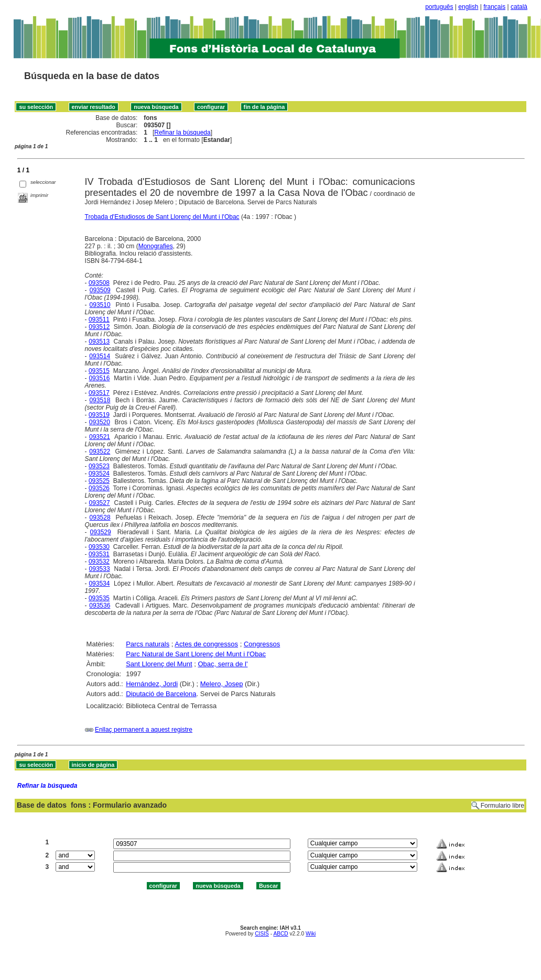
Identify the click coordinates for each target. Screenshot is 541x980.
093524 (99, 474)
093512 (99, 327)
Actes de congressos (206, 644)
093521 (100, 437)
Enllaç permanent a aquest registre (144, 730)
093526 (99, 488)
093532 (99, 561)
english (468, 7)
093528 (100, 517)
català (519, 7)
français (494, 7)
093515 (99, 371)
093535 (99, 598)
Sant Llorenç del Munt (159, 664)
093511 (99, 320)
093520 (100, 422)
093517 (99, 393)
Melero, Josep (222, 684)
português (439, 7)
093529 (101, 532)
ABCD (280, 934)
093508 (99, 283)
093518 (100, 400)
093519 (99, 415)
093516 (99, 378)
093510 (100, 305)
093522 (100, 452)
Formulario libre (502, 806)
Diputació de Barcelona (161, 694)
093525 (99, 481)
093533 (100, 569)
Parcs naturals (148, 644)
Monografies (156, 246)
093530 (99, 547)
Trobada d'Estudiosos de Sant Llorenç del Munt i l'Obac (162, 217)
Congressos (262, 644)
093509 (100, 290)
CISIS (262, 934)
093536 (100, 605)
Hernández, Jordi (152, 684)
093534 (99, 583)
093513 (99, 342)
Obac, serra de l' (223, 664)
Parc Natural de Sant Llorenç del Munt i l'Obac (196, 654)
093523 (99, 466)
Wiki (311, 934)
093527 (100, 503)
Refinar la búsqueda (182, 133)
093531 (99, 554)
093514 (100, 356)
